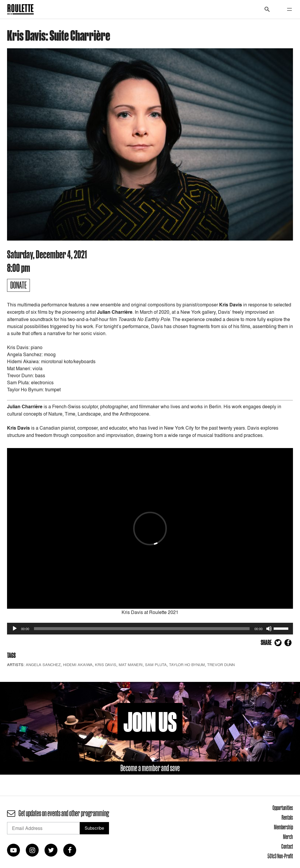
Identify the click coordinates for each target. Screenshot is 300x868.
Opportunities (283, 808)
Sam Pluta (156, 665)
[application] (150, 629)
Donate (18, 285)
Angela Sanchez (43, 665)
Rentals (287, 817)
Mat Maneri (131, 665)
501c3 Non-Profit (280, 856)
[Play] (15, 629)
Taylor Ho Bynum (187, 665)
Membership (283, 827)
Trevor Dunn (221, 665)
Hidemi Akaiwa (78, 665)
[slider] (142, 629)
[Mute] (269, 629)
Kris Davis (106, 665)
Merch (288, 837)
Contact (287, 846)
